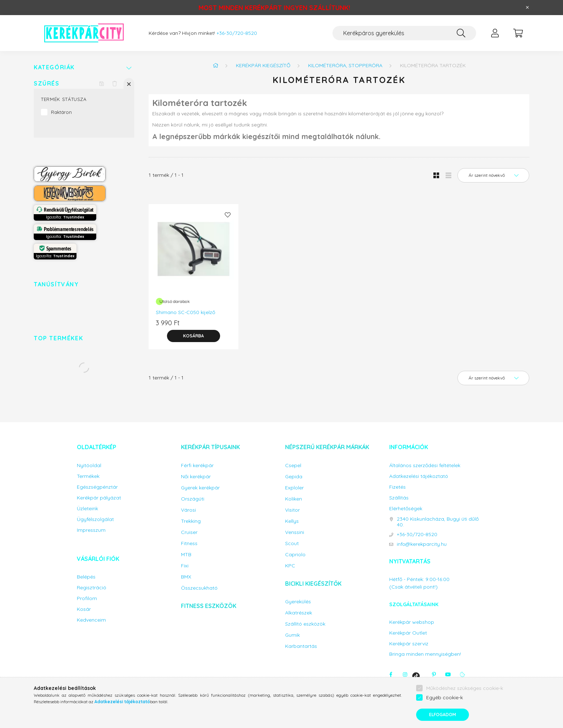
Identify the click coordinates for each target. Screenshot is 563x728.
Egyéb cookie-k (445, 697)
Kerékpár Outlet (408, 633)
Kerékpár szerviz (409, 644)
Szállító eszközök (305, 624)
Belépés (86, 577)
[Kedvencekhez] (228, 215)
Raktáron (61, 112)
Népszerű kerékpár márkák (327, 447)
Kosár (84, 609)
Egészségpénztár (97, 487)
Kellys (292, 521)
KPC (290, 566)
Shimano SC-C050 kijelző (185, 312)
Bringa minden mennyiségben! (425, 654)
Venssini (295, 532)
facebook (391, 674)
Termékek (88, 476)
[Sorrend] (493, 175)
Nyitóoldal (89, 466)
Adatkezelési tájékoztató (419, 476)
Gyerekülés (298, 602)
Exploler (294, 488)
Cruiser (189, 532)
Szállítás (399, 498)
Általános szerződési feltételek (425, 466)
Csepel (293, 466)
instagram (405, 674)
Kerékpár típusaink (210, 447)
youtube (448, 674)
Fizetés (397, 487)
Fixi (185, 566)
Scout (292, 543)
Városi (189, 510)
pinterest (434, 674)
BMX (186, 577)
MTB (186, 555)
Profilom (87, 598)
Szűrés (47, 84)
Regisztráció (92, 588)
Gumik (292, 635)
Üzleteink (87, 509)
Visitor (292, 510)
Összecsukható (199, 588)
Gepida (294, 477)
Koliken (294, 499)
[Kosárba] (194, 336)
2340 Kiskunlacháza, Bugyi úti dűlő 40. (438, 522)
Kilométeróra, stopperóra (345, 65)
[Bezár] (527, 8)
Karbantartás (301, 646)
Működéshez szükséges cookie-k (465, 688)
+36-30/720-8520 (237, 33)
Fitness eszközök (209, 606)
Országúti (193, 499)
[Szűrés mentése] (102, 83)
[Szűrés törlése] (115, 83)
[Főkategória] (215, 65)
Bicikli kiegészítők (313, 584)
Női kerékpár (196, 477)
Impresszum (91, 530)
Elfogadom (443, 715)
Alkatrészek (299, 613)
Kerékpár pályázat (99, 498)
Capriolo (295, 555)
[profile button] (495, 33)
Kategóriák (54, 67)
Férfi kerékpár (197, 466)
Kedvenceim (91, 620)
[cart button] (518, 33)
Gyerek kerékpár (200, 488)
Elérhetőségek (406, 509)
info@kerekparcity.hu (422, 544)
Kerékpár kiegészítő (263, 65)
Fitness (189, 543)
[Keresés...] (404, 33)
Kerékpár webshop (412, 622)
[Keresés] (461, 33)
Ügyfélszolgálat (95, 519)
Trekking (191, 521)
